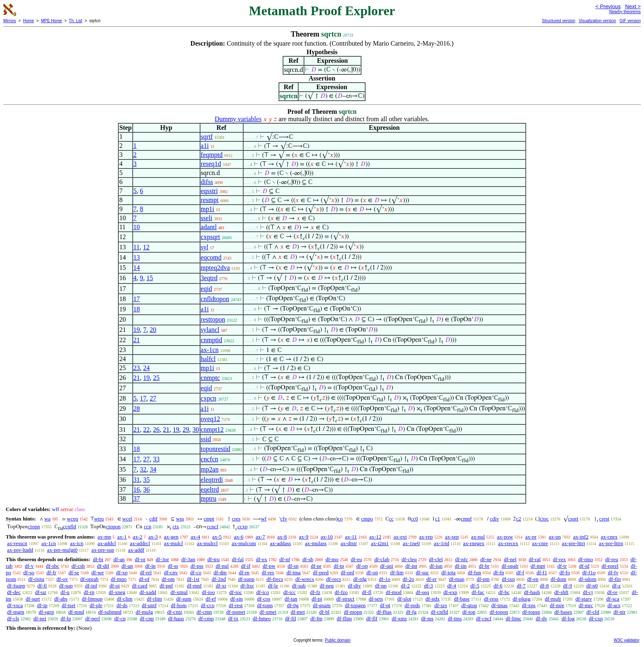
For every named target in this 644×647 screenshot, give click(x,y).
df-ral (535, 559)
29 (186, 429)
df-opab (510, 566)
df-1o (384, 579)
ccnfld (69, 526)
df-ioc (236, 592)
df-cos (264, 599)
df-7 (521, 586)
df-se (74, 572)
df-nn (381, 586)
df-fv (613, 572)
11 (137, 247)
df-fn (499, 572)
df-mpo (119, 579)
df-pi (317, 599)
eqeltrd (210, 489)
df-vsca (15, 605)
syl (205, 247)
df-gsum (322, 605)
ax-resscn (17, 543)
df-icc (290, 592)
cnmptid (212, 340)
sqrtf (207, 137)
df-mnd (76, 612)
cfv (284, 519)
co (340, 519)
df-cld (593, 612)
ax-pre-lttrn (611, 543)
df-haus (176, 618)
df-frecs (275, 579)
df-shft (561, 592)
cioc (544, 519)
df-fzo (341, 592)
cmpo (367, 519)
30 (196, 429)
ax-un (555, 537)
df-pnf (167, 586)
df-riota (36, 579)
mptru (209, 498)
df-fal (238, 559)
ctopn (34, 526)
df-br (484, 566)
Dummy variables (238, 119)
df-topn (265, 605)
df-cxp (596, 618)
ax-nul (478, 537)
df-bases (563, 612)
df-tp (339, 566)
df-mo (332, 559)
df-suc (422, 572)
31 (137, 480)
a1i (205, 146)
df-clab (382, 559)
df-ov (62, 579)
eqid (207, 289)
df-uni (387, 566)
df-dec (14, 592)
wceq (72, 519)
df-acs (614, 605)
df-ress (491, 599)
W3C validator (627, 640)
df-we (98, 572)
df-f (520, 572)
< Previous (608, 6)
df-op (362, 566)
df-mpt (538, 566)
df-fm (317, 618)
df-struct (345, 599)
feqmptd (212, 155)
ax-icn (77, 543)
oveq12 (210, 419)
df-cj (588, 592)
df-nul (222, 566)
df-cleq (409, 559)
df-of (144, 579)
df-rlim (154, 599)
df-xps (529, 605)
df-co (196, 572)
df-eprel (610, 566)
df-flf (371, 618)
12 (146, 247)
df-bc (504, 592)
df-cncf (484, 618)
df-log (568, 618)
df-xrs (440, 605)
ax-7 (260, 537)
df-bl (324, 612)
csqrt (573, 519)
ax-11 (351, 537)
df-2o (408, 579)
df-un (127, 566)
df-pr (316, 566)
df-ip (42, 605)
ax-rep (426, 537)
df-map (457, 579)
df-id (584, 566)
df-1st (193, 579)
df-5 (475, 586)
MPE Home (52, 21)
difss (207, 182)
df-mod (393, 592)
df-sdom (588, 579)
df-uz (40, 592)
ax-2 (137, 537)
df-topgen (355, 605)
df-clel (436, 559)
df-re (612, 592)
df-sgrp (46, 612)
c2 (518, 519)
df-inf (91, 586)
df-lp (66, 618)
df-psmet (236, 612)
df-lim (397, 572)
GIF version (630, 21)
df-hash (532, 592)
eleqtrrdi (212, 480)
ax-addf (136, 550)
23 (137, 368)
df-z (616, 586)
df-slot (404, 599)
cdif (153, 519)
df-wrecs (305, 579)
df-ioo (209, 592)
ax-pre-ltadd (20, 550)
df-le (273, 586)
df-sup (66, 586)
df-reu (612, 559)
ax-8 (282, 537)
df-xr (221, 586)
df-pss (197, 566)
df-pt (385, 605)
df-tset (68, 605)
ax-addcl (107, 543)
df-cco (208, 605)
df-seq (422, 592)
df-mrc (586, 605)
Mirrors (10, 21)
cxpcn (209, 398)
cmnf (466, 519)
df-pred (321, 572)
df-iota (449, 572)
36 (147, 489)
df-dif (103, 566)
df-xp (122, 572)
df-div (354, 586)
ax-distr (349, 543)
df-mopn (353, 612)
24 (147, 368)
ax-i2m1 (380, 543)
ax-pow (505, 537)
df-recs (333, 579)
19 (137, 330)
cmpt (209, 519)
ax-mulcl (173, 543)
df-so (29, 572)
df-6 (498, 586)
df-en (533, 579)
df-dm (220, 572)
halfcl (208, 359)
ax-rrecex (508, 543)
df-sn (293, 566)
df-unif (149, 605)
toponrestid (216, 449)
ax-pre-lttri (573, 543)
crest (604, 519)
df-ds (122, 605)
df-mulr (553, 599)
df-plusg (521, 599)
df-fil (291, 618)
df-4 (452, 586)
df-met (298, 612)
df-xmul (179, 592)
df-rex (559, 559)
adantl (209, 227)
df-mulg (144, 612)
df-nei (40, 618)
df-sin (237, 599)
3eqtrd (209, 278)
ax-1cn (210, 350)
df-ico (263, 592)
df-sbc (53, 566)
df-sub (299, 586)
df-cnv (171, 572)
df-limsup (92, 599)
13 (137, 257)
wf (264, 519)
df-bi (98, 559)
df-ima (293, 572)
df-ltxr (247, 586)
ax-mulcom (244, 543)
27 (153, 398)
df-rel (146, 572)
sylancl (210, 330)
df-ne (486, 559)
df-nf (285, 559)
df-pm (483, 579)
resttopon (213, 319)
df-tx (233, 618)
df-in (151, 566)
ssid (206, 439)
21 (137, 340)
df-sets (376, 599)
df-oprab (89, 579)
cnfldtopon (215, 299)
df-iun (436, 566)
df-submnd (110, 612)
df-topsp (531, 612)
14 (137, 268)
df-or (140, 559)
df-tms (455, 618)
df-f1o (589, 572)
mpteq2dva (215, 268)
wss (180, 519)
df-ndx (433, 599)
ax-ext (400, 537)
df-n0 (592, 586)
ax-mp (105, 537)
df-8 (545, 586)
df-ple (96, 605)
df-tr (562, 566)
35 (147, 480)
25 (156, 378)
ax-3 (153, 537)
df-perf (92, 618)
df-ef (211, 599)
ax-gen (171, 537)
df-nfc (462, 559)
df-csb (78, 566)
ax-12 (375, 537)
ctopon (113, 526)
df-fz (315, 592)
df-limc (513, 618)
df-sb (308, 559)
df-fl (367, 592)
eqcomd (211, 257)
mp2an (210, 469)
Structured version (558, 21)
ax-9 (304, 537)
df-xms (399, 618)
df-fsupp (16, 586)
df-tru (214, 559)
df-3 (428, 586)
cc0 (414, 519)
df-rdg (360, 579)
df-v (29, 566)
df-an (119, 559)
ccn (147, 526)
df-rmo (586, 559)
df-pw (269, 566)
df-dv (541, 618)
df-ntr (620, 612)
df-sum (184, 599)
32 (143, 469)
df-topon (499, 612)
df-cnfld (439, 612)
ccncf (212, 526)
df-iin (461, 566)
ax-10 (327, 537)
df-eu (356, 559)
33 (156, 459)
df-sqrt (33, 599)
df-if (246, 566)
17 (137, 299)
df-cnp (147, 618)
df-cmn (205, 612)
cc (391, 519)
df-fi (42, 586)
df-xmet (268, 612)
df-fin (615, 579)
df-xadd (148, 592)
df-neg (327, 586)
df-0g (293, 605)
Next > (633, 6)
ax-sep (452, 537)
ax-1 (122, 537)
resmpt (210, 200)
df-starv (584, 599)
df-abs (61, 599)
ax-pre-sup (103, 550)
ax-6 (239, 537)
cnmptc (210, 378)
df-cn (120, 618)
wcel (128, 519)
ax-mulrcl (208, 543)
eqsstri (209, 191)
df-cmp (206, 618)
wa (47, 519)
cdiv (494, 519)
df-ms (427, 618)
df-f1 (542, 572)
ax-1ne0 (411, 543)
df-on (372, 572)
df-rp (89, 592)
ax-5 (217, 537)
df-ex (261, 559)
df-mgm (16, 612)
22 (147, 429)
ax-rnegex (474, 543)
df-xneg (117, 592)
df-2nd (219, 579)
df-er (431, 579)
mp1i (208, 209)
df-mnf (194, 586)
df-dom (559, 579)
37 (137, 498)
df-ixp (508, 579)
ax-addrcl (140, 543)
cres (236, 519)
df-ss (173, 566)
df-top (469, 612)
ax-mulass (316, 543)
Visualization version (597, 21)
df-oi (114, 586)
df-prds (412, 605)
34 (153, 469)
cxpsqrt (210, 237)
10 (137, 227)
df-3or (162, 559)
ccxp (243, 526)
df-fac (478, 592)
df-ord (348, 572)
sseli (207, 218)
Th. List (76, 21)
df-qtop (469, 605)
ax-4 (195, 537)
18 (137, 309)
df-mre (557, 605)
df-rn (244, 572)
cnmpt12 (212, 429)
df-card (140, 586)
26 (156, 429)
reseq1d (211, 164)
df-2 (405, 586)
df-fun (475, 572)
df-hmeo (262, 618)
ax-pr (531, 537)
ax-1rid (442, 543)
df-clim (124, 599)
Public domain (338, 640)
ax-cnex (609, 537)
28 (137, 409)
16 (137, 489)
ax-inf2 (581, 537)
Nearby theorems (625, 12)
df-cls (13, 618)
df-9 (568, 586)
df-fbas (384, 612)
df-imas (499, 605)
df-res (268, 572)
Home (29, 21)
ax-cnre (540, 543)
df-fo (565, 572)
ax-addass (280, 543)
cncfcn (210, 459)
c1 (437, 519)
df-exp (450, 592)
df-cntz (175, 612)
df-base (462, 599)
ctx (176, 526)
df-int (411, 566)
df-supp (246, 579)
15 (150, 278)
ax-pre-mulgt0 (62, 550)
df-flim (344, 618)
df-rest (236, 605)
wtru (99, 519)
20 (153, 330)
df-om (168, 579)
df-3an (188, 559)
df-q (65, 592)
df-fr (51, 572)
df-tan (291, 599)
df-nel (510, 559)
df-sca (613, 599)
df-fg (411, 612)
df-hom (179, 605)
